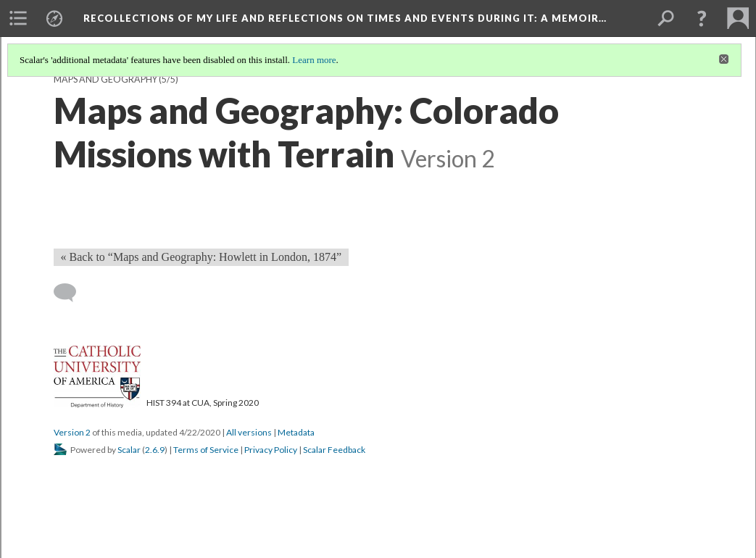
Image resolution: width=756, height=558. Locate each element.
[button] (702, 18)
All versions (249, 432)
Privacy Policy (271, 450)
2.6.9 (155, 450)
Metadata (296, 432)
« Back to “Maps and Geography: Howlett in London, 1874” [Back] (201, 257)
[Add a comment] (71, 293)
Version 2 (72, 432)
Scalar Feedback (334, 450)
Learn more (314, 60)
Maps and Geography (105, 79)
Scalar (129, 450)
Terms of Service (206, 450)
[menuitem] (18, 18)
